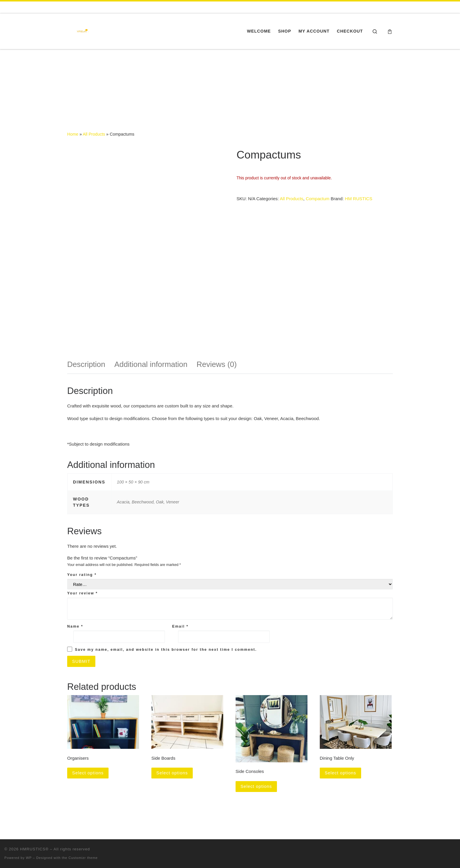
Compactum (318, 199)
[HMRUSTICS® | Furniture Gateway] (82, 30)
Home (73, 134)
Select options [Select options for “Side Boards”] (172, 773)
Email (180, 626)
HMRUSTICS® (34, 849)
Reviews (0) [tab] (217, 364)
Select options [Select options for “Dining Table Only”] (341, 773)
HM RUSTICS (359, 199)
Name (75, 626)
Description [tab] (86, 364)
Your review (82, 593)
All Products (94, 134)
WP (29, 858)
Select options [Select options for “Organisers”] (88, 773)
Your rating (82, 575)
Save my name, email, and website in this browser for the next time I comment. (166, 650)
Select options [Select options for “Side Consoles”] (256, 787)
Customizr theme (83, 858)
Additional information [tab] (151, 364)
